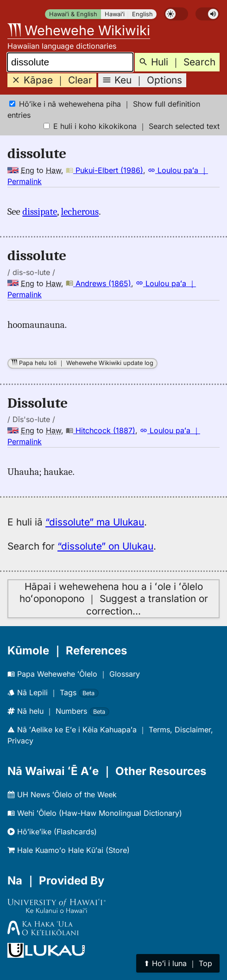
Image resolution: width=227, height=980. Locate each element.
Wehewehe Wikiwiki (79, 30)
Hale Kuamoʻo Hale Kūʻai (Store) (69, 850)
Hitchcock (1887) (101, 430)
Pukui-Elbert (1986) (104, 170)
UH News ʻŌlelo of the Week (62, 794)
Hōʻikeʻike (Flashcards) (52, 832)
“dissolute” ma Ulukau (95, 522)
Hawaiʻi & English (73, 14)
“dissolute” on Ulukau (105, 546)
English (142, 14)
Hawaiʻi (115, 14)
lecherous (80, 211)
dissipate (40, 211)
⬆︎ (178, 963)
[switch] (176, 14)
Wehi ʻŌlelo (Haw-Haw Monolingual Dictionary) (95, 813)
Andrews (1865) (98, 283)
